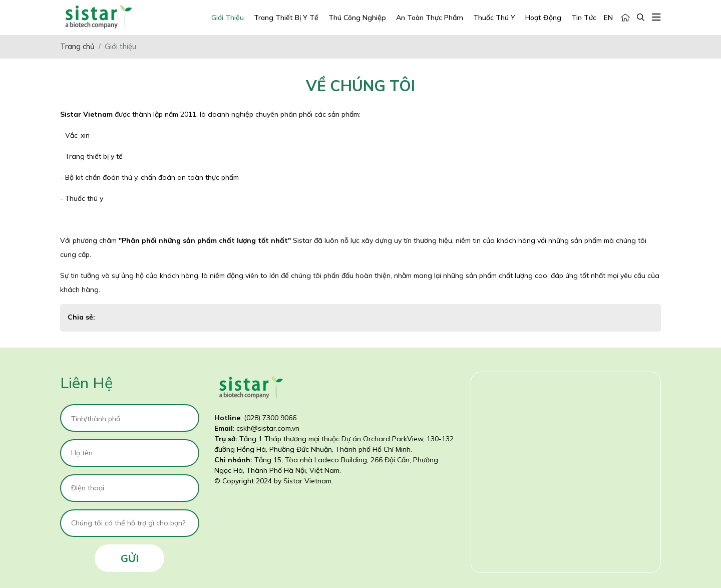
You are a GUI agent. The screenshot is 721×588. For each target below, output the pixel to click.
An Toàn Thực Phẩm (430, 18)
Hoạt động (543, 18)
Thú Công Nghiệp (357, 18)
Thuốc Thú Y (494, 18)
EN (608, 18)
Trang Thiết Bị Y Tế (286, 18)
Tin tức (584, 18)
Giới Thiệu (228, 18)
